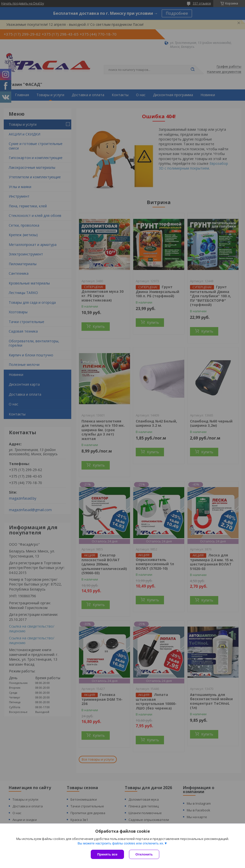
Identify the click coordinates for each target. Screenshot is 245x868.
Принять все (107, 854)
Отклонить (144, 854)
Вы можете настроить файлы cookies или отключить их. (121, 843)
